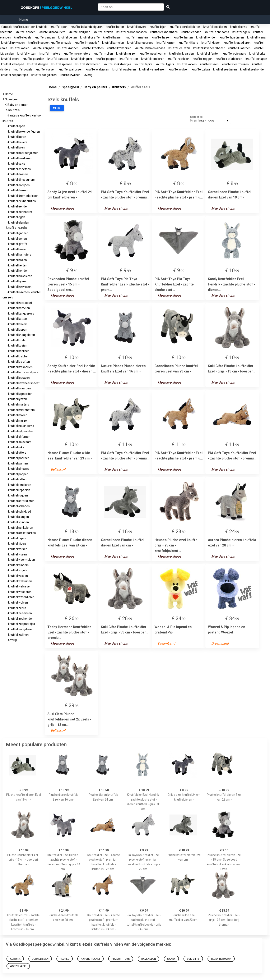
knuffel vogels (23, 69)
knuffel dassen (26, 32)
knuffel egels (241, 32)
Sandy (171, 959)
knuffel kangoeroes (140, 43)
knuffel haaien (113, 37)
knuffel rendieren (153, 59)
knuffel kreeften (93, 48)
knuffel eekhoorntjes (164, 32)
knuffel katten (166, 43)
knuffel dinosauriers (52, 32)
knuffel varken (187, 64)
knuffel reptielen (179, 59)
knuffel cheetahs (19, 169)
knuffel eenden (191, 32)
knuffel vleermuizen (235, 64)
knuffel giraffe (90, 37)
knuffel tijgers (165, 64)
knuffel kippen (211, 43)
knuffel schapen (256, 59)
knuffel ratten (129, 59)
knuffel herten (183, 37)
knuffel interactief (87, 43)
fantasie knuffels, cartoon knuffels (24, 27)
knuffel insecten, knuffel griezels (50, 43)
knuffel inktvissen (13, 43)
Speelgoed (13, 99)
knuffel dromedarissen (132, 32)
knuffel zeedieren (225, 69)
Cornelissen (40, 959)
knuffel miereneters (77, 54)
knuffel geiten (68, 37)
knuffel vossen (46, 69)
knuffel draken (103, 32)
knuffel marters (50, 54)
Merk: (57, 108)
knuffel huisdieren (232, 37)
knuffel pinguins (82, 59)
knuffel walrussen (71, 69)
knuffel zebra (201, 69)
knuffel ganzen (45, 37)
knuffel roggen (203, 59)
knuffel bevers (137, 27)
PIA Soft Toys (121, 959)
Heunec (65, 959)
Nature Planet (90, 959)
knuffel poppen (106, 59)
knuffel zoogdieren (44, 75)
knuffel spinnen (62, 64)
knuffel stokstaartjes (117, 64)
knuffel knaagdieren (237, 43)
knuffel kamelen (113, 43)
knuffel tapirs (143, 64)
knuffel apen (59, 27)
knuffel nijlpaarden (181, 54)
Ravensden (148, 959)
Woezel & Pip (18, 966)
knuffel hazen (161, 37)
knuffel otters (10, 59)
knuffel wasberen (124, 69)
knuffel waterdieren (152, 69)
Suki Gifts (193, 959)
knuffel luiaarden (239, 48)
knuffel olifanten (208, 54)
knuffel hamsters (137, 37)
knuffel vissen (209, 64)
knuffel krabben (68, 48)
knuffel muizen (126, 54)
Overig (88, 75)
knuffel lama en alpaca (150, 48)
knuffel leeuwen (179, 48)
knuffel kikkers (188, 43)
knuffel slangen (38, 64)
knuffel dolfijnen (80, 32)
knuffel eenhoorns (217, 32)
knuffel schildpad (13, 64)
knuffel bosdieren (215, 27)
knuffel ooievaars (234, 54)
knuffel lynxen (27, 54)
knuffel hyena (256, 37)
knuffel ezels (23, 37)
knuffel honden (206, 37)
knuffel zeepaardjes (15, 75)
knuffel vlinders (18, 565)
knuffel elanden (18, 223)
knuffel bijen (158, 27)
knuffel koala (16, 340)
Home (24, 20)
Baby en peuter (18, 105)
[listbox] (209, 120)
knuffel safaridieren (229, 59)
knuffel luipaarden (20, 394)
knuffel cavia (239, 27)
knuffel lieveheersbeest (209, 48)
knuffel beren (115, 27)
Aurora (15, 959)
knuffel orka (257, 54)
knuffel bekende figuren (87, 27)
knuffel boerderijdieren (185, 27)
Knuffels (15, 110)
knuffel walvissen (97, 69)
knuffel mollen (103, 54)
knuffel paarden (33, 59)
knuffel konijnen (43, 48)
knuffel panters (58, 59)
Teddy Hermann (221, 959)
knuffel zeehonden (253, 69)
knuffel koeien (20, 48)
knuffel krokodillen (119, 48)
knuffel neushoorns (153, 54)
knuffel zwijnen (70, 75)
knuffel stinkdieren (88, 64)
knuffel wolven (179, 69)
